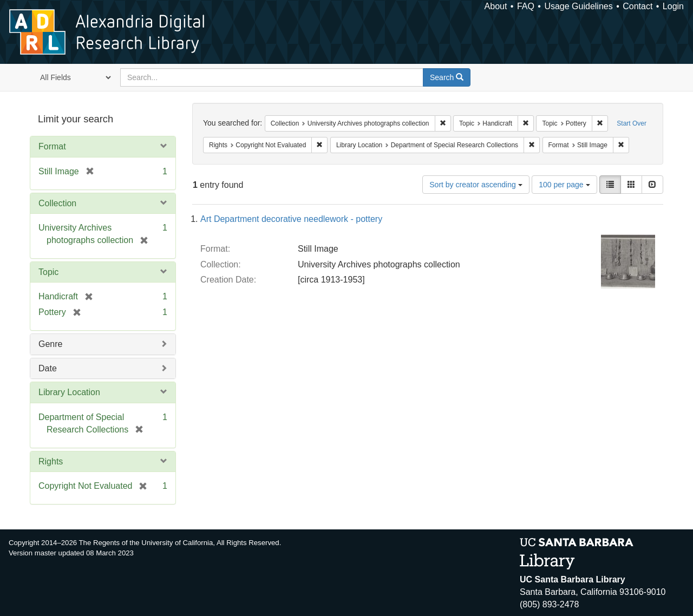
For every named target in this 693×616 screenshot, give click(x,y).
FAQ (526, 6)
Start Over (632, 123)
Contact (638, 6)
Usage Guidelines (578, 6)
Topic (48, 272)
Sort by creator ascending (476, 185)
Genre (50, 344)
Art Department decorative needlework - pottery (291, 219)
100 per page (564, 185)
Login (673, 6)
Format (52, 146)
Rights (51, 461)
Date (48, 368)
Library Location (69, 392)
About (496, 6)
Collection (57, 203)
